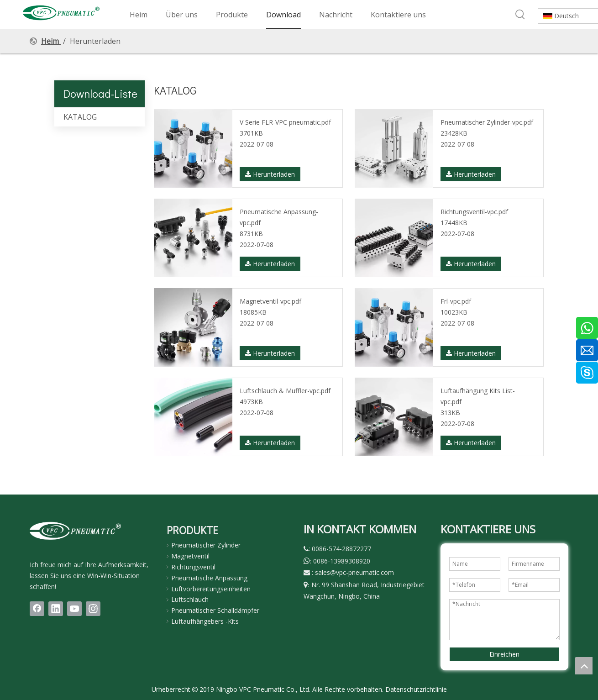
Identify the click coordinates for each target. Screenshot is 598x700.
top (584, 666)
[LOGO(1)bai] (75, 531)
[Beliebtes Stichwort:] (520, 15)
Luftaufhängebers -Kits (205, 621)
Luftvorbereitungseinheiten (211, 589)
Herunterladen (270, 174)
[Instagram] (93, 609)
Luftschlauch (190, 599)
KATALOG (80, 117)
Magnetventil (190, 556)
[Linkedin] (56, 609)
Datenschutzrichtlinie (416, 689)
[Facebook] (37, 609)
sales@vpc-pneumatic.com (354, 572)
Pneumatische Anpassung (209, 578)
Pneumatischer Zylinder (206, 545)
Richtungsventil (193, 567)
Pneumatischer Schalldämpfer (215, 610)
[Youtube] (74, 609)
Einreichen (504, 654)
